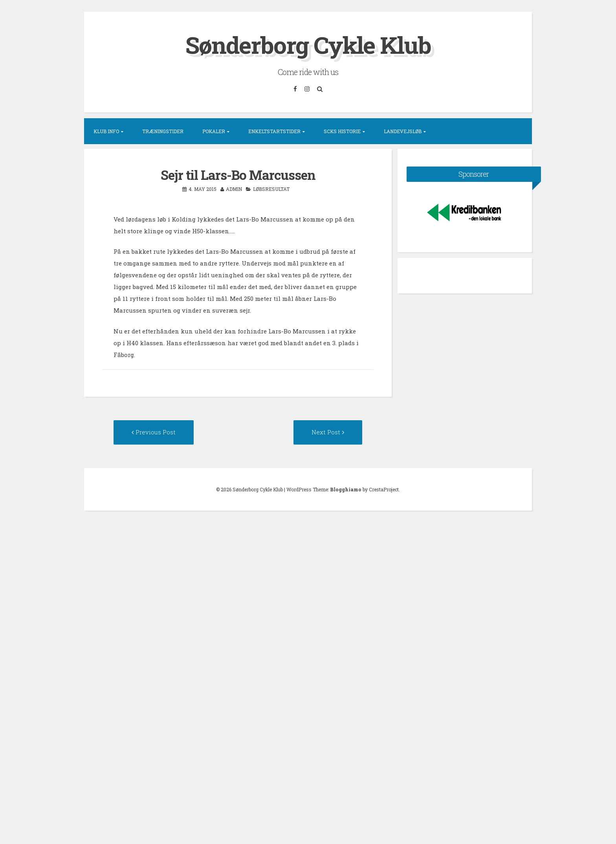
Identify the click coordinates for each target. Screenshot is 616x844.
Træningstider (163, 131)
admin (234, 189)
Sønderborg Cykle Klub (308, 45)
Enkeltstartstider (274, 131)
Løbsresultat (271, 189)
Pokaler (214, 131)
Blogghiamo (346, 489)
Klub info (106, 131)
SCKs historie (342, 131)
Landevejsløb (403, 131)
